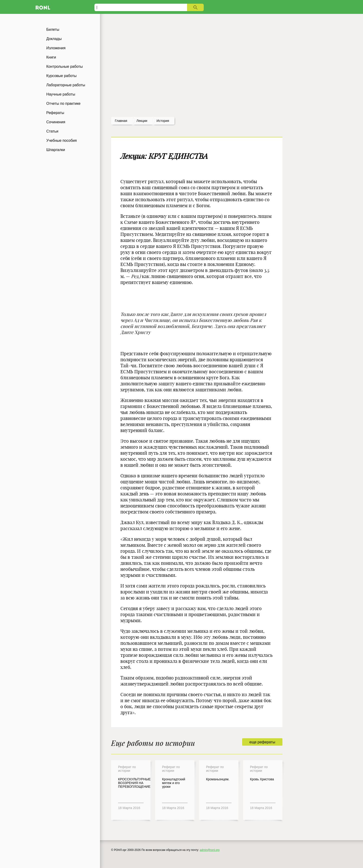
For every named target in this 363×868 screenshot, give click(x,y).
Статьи (52, 131)
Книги (51, 57)
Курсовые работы (61, 76)
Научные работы (61, 94)
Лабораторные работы (66, 85)
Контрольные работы (65, 66)
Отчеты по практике (63, 103)
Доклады (54, 39)
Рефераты (55, 113)
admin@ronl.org (210, 850)
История (163, 121)
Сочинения (56, 122)
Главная (121, 121)
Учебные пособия (61, 141)
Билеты (53, 29)
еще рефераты (262, 742)
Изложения (56, 48)
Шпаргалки (56, 150)
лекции (142, 121)
